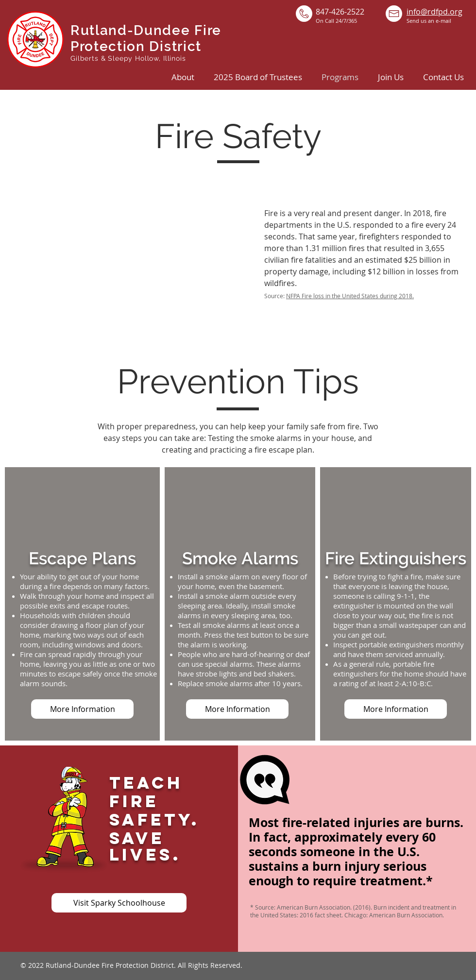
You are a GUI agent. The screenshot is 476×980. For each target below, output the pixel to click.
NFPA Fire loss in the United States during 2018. (350, 296)
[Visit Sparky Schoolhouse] (119, 903)
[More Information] (82, 709)
